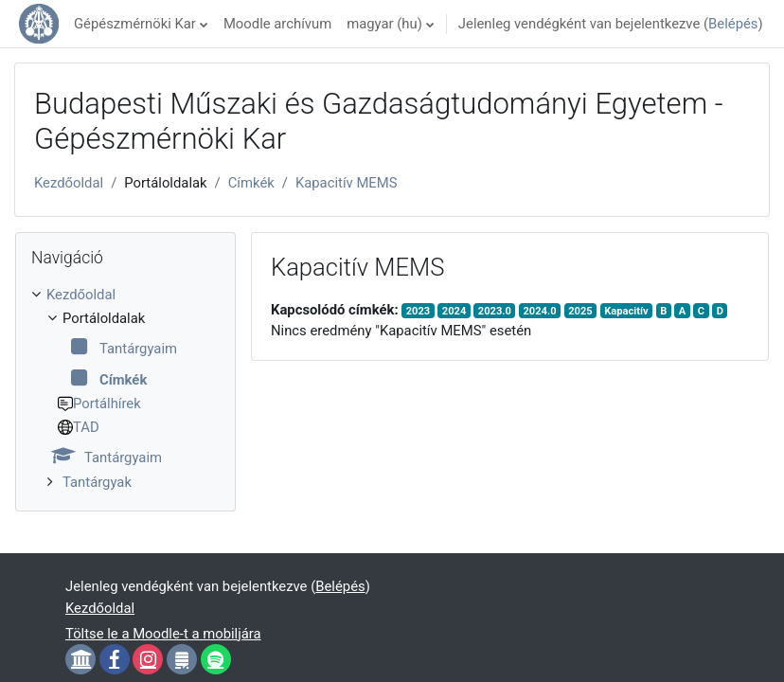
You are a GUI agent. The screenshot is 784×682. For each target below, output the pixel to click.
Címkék (251, 183)
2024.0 (539, 311)
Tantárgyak (97, 482)
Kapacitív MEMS (347, 183)
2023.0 (495, 311)
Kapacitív (626, 311)
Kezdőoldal (69, 183)
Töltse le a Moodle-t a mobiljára (163, 634)
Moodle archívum (277, 24)
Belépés (733, 24)
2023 (419, 311)
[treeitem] (125, 388)
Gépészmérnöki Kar (135, 24)
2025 (580, 311)
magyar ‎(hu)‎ (384, 24)
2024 (454, 311)
